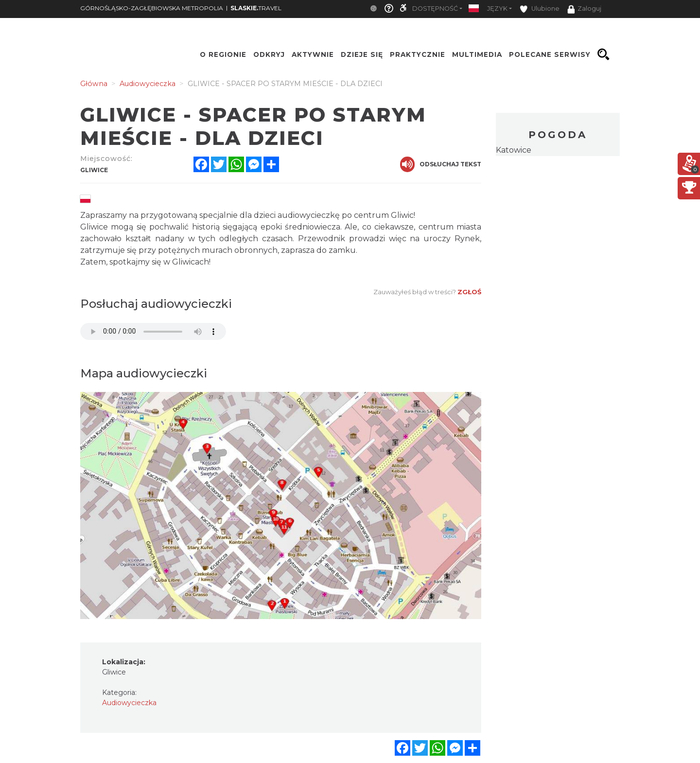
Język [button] (497, 9)
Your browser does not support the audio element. (153, 331)
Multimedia (477, 54)
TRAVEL (256, 8)
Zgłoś (469, 292)
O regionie (223, 54)
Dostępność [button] (435, 9)
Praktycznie (418, 54)
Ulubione (540, 9)
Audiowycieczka (129, 703)
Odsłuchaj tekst (441, 164)
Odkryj (269, 54)
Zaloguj (584, 9)
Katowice (514, 150)
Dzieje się (362, 54)
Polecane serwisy (550, 54)
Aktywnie (313, 54)
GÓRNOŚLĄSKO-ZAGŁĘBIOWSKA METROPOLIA (152, 8)
